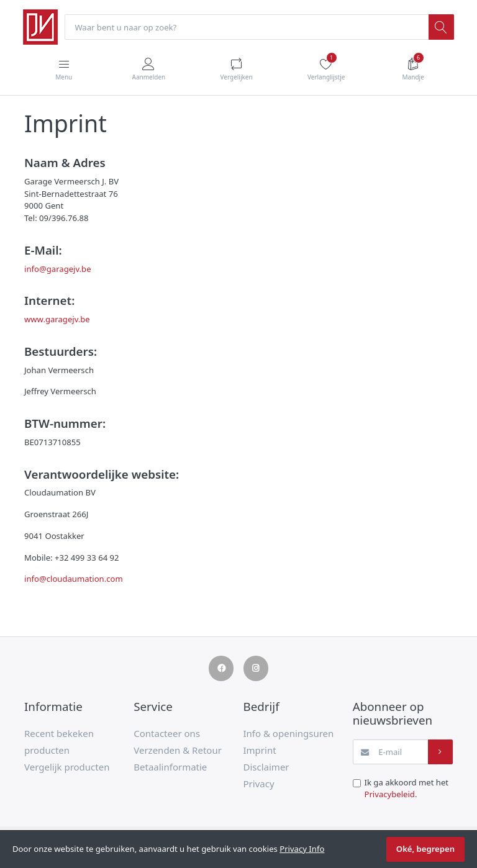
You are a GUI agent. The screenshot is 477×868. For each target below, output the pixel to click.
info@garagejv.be (58, 269)
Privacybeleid (390, 794)
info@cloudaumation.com (74, 579)
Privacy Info (302, 849)
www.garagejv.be (57, 319)
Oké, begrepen (425, 849)
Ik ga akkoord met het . (407, 789)
